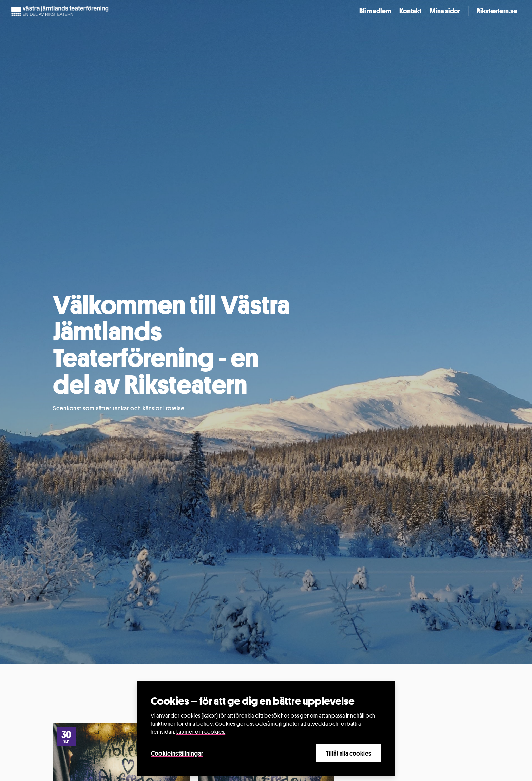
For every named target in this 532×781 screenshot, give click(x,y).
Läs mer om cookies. (201, 732)
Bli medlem (375, 11)
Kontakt (410, 11)
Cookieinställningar (177, 753)
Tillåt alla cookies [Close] (349, 753)
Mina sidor (445, 11)
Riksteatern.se (497, 11)
